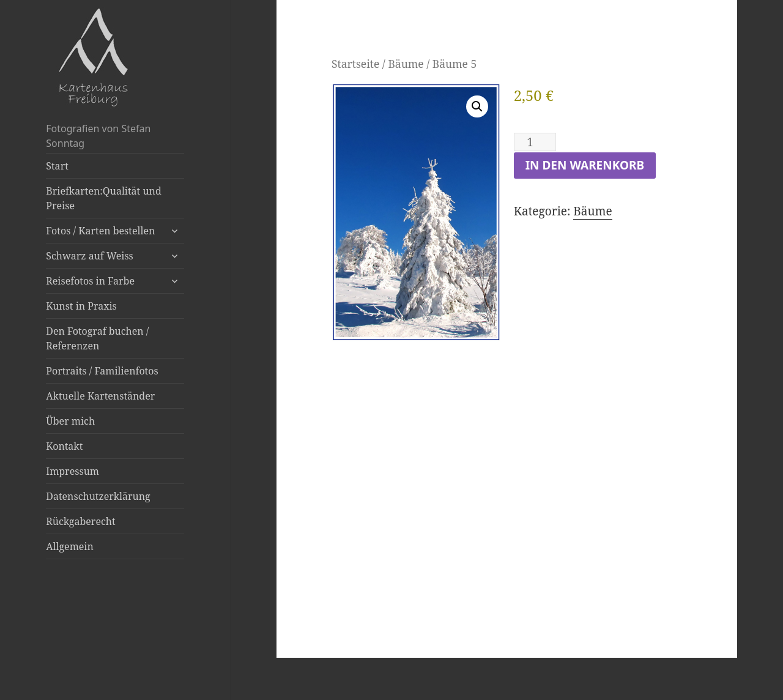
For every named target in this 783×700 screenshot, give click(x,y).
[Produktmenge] (535, 142)
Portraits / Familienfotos (102, 371)
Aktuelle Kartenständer (100, 396)
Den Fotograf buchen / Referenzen (97, 338)
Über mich (70, 421)
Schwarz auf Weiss (90, 256)
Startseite (355, 64)
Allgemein (70, 546)
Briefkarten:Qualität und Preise (103, 198)
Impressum (72, 471)
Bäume (406, 64)
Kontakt (64, 446)
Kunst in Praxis (81, 306)
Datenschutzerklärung (98, 496)
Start (57, 166)
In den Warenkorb (585, 165)
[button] (477, 106)
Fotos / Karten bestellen (100, 231)
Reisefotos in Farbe (90, 281)
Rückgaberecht (80, 521)
